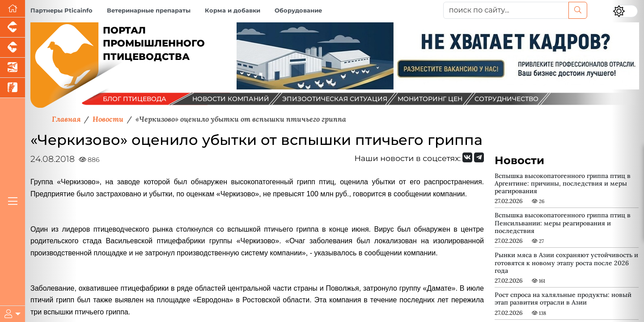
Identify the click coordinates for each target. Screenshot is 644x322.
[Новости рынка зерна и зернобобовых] (13, 88)
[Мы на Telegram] (479, 157)
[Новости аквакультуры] (13, 68)
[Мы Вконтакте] (467, 157)
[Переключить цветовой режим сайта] (625, 11)
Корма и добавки (233, 11)
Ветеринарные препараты (149, 11)
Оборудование (298, 11)
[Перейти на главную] (13, 9)
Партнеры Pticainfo (61, 11)
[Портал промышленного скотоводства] (13, 48)
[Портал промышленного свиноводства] (13, 28)
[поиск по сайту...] (506, 10)
